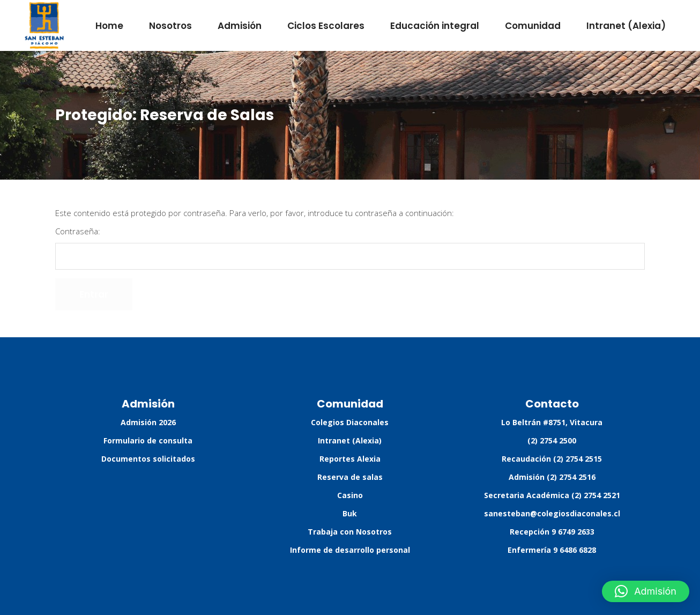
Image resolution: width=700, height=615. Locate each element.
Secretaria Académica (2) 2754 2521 (552, 495)
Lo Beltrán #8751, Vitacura (552, 422)
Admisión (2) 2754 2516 (552, 477)
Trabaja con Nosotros (350, 532)
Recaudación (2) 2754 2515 (552, 459)
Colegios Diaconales (350, 422)
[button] (646, 591)
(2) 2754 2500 (552, 440)
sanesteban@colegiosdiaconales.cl (552, 513)
